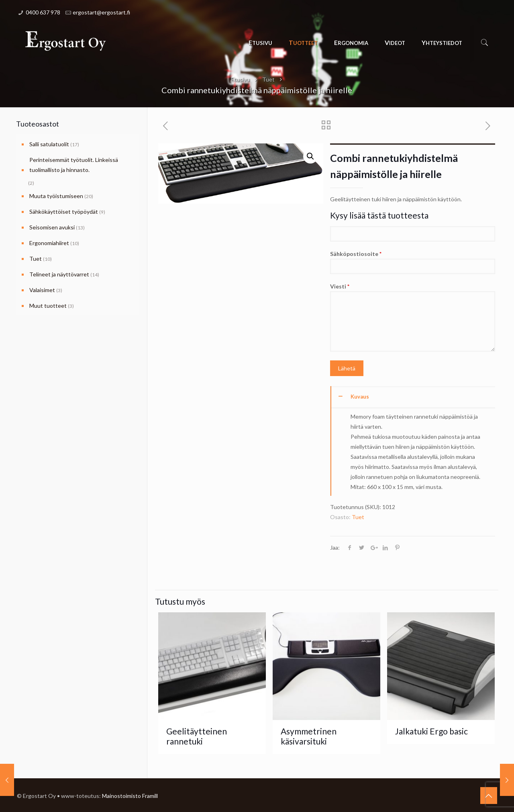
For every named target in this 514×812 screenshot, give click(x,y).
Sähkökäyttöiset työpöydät (64, 212)
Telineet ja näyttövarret (59, 274)
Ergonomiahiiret (49, 243)
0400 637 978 (43, 12)
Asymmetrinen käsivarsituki (309, 736)
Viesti (413, 317)
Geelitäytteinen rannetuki (197, 736)
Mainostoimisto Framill (130, 796)
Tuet (268, 79)
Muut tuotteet (48, 306)
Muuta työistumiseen (56, 196)
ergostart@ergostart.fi (101, 12)
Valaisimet (42, 290)
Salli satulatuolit (49, 144)
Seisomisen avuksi (52, 227)
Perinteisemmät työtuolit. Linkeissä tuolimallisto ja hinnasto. (74, 165)
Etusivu (240, 79)
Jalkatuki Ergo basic (431, 731)
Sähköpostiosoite (413, 262)
